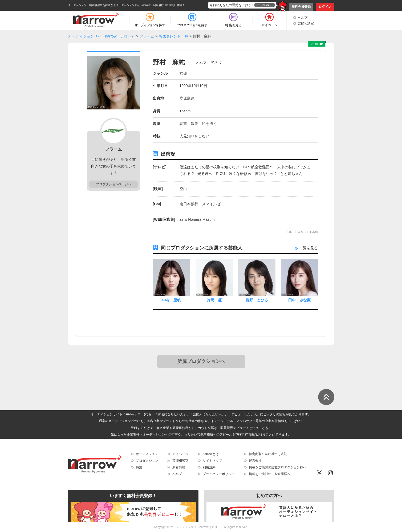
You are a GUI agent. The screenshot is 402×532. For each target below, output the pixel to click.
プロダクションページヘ (113, 184)
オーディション (147, 454)
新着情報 (179, 467)
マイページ (180, 454)
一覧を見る (306, 248)
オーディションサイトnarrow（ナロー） (197, 527)
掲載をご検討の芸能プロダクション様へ (278, 467)
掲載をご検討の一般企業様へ (270, 474)
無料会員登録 (301, 7)
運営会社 (255, 461)
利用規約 (209, 467)
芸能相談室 (306, 23)
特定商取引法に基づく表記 (268, 454)
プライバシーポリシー (219, 474)
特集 (139, 467)
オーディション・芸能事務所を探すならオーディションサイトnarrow (109, 5)
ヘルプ (303, 18)
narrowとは (211, 454)
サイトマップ (212, 461)
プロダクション (147, 461)
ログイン (325, 7)
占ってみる (265, 5)
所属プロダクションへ (201, 361)
